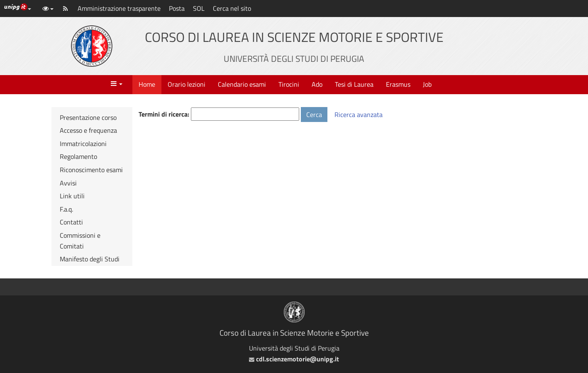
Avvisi (68, 183)
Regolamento (78, 156)
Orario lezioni (187, 84)
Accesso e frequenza (88, 130)
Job (427, 84)
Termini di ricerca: (164, 114)
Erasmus (398, 84)
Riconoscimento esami (91, 170)
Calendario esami (242, 84)
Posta (177, 8)
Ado (317, 84)
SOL (199, 8)
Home (147, 84)
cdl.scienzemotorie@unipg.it (294, 359)
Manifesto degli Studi (90, 259)
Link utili (72, 196)
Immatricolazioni (83, 144)
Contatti (71, 222)
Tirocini (289, 84)
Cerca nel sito (232, 8)
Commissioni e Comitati (80, 241)
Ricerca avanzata (359, 115)
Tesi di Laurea (354, 84)
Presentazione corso (88, 117)
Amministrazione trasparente (119, 8)
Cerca (314, 115)
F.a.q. (66, 209)
